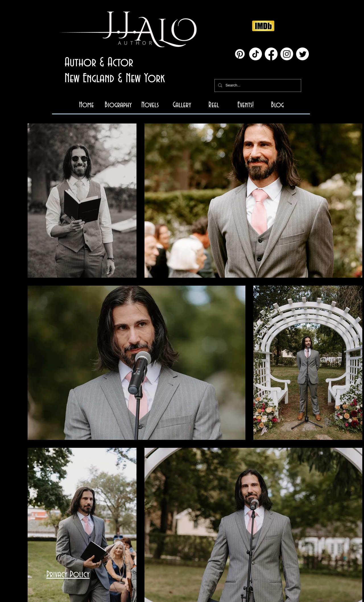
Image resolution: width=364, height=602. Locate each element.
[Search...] (257, 85)
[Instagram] (287, 54)
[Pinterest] (240, 54)
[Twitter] (302, 54)
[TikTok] (256, 54)
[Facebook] (271, 54)
